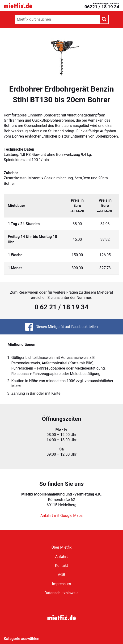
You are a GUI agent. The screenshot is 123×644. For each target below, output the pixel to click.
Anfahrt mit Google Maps (61, 516)
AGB (61, 575)
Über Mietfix (62, 547)
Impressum (61, 584)
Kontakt (61, 566)
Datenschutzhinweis (61, 593)
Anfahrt (61, 557)
